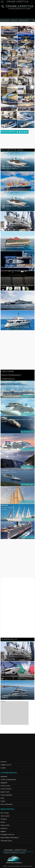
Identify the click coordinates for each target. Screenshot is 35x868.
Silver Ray (4, 382)
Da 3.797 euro (28, 537)
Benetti (3, 822)
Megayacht (4, 783)
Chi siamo (4, 762)
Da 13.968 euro (27, 449)
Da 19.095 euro (27, 397)
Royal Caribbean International (9, 838)
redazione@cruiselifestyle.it (14, 863)
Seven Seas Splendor (8, 400)
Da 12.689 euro (27, 467)
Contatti (3, 768)
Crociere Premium (6, 789)
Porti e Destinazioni (6, 804)
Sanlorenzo (4, 828)
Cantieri (3, 801)
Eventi (2, 798)
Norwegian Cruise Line (7, 834)
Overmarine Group (6, 841)
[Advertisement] (18, 14)
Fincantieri (4, 819)
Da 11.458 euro (27, 485)
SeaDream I (5, 470)
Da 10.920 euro (27, 502)
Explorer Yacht (5, 792)
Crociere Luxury (5, 786)
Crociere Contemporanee (8, 780)
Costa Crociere (5, 816)
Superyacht (4, 776)
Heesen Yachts (5, 825)
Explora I (4, 417)
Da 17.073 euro (27, 414)
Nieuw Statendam (7, 523)
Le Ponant (5, 488)
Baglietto (3, 831)
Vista (3, 452)
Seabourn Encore (7, 435)
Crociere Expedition (6, 795)
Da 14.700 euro (27, 432)
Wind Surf (4, 505)
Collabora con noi (6, 765)
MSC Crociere (5, 813)
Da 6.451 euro (28, 520)
